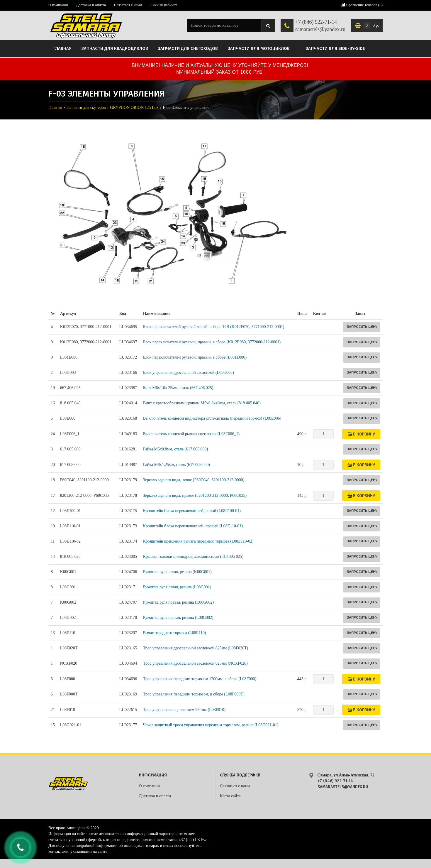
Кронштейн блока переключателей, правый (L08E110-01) (193, 526)
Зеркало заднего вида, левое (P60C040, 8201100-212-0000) (194, 480)
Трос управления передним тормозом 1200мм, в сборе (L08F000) (200, 679)
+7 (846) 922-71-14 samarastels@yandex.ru (320, 26)
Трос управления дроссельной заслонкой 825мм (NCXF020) (195, 663)
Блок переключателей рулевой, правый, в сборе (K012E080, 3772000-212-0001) (212, 342)
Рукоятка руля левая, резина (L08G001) (177, 587)
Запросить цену (362, 326)
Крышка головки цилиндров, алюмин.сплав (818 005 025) (193, 557)
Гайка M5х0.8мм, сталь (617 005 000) (175, 449)
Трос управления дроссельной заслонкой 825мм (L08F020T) (196, 648)
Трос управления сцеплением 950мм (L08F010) (184, 710)
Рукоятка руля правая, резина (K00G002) (179, 602)
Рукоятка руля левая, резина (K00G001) (177, 572)
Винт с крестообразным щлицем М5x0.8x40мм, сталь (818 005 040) (202, 403)
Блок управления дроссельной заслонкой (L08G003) (189, 373)
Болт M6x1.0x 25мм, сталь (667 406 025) (178, 388)
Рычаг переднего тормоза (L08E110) (175, 633)
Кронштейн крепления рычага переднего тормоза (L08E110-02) (198, 541)
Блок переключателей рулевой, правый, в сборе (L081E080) (195, 357)
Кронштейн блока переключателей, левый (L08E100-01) (192, 511)
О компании (58, 5)
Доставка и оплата (91, 5)
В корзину (361, 434)
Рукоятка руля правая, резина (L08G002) (178, 618)
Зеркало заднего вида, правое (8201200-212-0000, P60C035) (195, 495)
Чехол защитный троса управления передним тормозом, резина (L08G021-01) (211, 725)
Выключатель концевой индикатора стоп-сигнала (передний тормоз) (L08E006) (212, 418)
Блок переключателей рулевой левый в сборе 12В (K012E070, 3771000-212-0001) (214, 327)
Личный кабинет (164, 5)
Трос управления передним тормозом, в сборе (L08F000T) (194, 694)
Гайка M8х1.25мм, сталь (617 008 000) (177, 465)
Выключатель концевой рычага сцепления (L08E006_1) (191, 434)
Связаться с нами (128, 5)
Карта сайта (230, 796)
